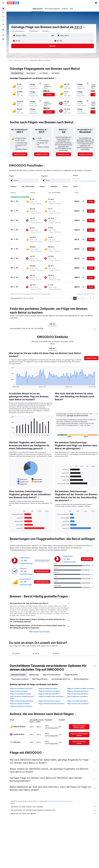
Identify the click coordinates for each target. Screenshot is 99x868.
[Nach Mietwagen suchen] (3, 17)
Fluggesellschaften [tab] (72, 677)
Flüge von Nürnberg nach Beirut (78, 696)
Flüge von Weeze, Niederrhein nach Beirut (22, 699)
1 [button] (75, 298)
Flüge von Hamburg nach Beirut (21, 696)
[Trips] (3, 30)
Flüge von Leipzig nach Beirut (20, 705)
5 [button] (91, 298)
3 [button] (83, 298)
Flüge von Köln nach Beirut (19, 693)
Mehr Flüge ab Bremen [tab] (40, 681)
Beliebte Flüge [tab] (35, 677)
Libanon (26, 60)
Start (11, 60)
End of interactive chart (11, 386)
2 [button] (79, 298)
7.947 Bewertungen (27, 576)
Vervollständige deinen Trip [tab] (61, 681)
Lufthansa (23, 570)
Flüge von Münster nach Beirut (78, 698)
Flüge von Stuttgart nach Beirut (78, 693)
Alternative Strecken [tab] (19, 677)
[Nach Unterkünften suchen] (3, 13)
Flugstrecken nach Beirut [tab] (20, 681)
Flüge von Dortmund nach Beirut (50, 703)
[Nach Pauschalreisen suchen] (3, 21)
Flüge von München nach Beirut (49, 696)
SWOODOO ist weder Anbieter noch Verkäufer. (54, 809)
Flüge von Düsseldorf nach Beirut (22, 690)
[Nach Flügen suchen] (3, 9)
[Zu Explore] (3, 24)
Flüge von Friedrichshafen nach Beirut (52, 705)
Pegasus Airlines (26, 581)
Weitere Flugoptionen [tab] (82, 681)
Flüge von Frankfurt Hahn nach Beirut (51, 698)
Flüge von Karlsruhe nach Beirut (78, 705)
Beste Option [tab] (31, 73)
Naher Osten (18, 60)
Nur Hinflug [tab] (56, 73)
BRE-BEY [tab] (53, 324)
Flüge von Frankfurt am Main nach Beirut (81, 690)
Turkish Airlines (25, 560)
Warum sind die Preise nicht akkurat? (54, 815)
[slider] (97, 181)
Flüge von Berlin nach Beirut (48, 690)
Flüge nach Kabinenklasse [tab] (52, 677)
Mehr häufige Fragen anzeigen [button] (40, 634)
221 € (79, 27)
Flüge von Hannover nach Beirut (50, 693)
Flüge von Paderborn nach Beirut (21, 708)
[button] (3, 3)
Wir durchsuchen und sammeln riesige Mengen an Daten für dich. (54, 812)
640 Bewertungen (26, 587)
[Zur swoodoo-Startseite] (13, 3)
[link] (20, 154)
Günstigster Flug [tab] (17, 73)
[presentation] (84, 27)
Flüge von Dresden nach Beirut (78, 703)
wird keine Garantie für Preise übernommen (61, 803)
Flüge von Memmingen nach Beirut (22, 703)
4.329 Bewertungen (27, 565)
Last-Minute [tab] (44, 73)
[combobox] (47, 31)
